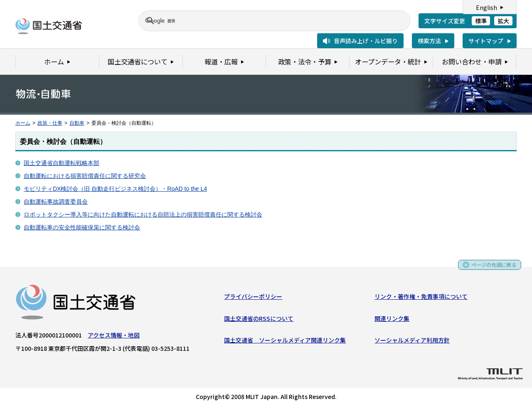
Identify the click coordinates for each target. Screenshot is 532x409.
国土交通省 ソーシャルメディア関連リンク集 (285, 342)
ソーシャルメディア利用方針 (412, 342)
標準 (481, 21)
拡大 (503, 21)
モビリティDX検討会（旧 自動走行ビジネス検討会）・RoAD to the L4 (115, 189)
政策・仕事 (50, 123)
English (486, 7)
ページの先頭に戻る (491, 268)
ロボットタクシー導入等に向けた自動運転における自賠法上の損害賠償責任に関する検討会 (143, 214)
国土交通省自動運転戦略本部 (62, 163)
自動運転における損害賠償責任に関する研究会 (85, 176)
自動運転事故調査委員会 (56, 202)
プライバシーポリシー (253, 298)
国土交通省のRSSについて (259, 320)
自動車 (77, 123)
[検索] (264, 21)
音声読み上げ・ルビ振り (366, 41)
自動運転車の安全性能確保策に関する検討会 (82, 227)
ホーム (23, 123)
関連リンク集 (392, 320)
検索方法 (429, 41)
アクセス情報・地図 (114, 337)
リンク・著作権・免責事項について (421, 298)
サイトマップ (486, 41)
